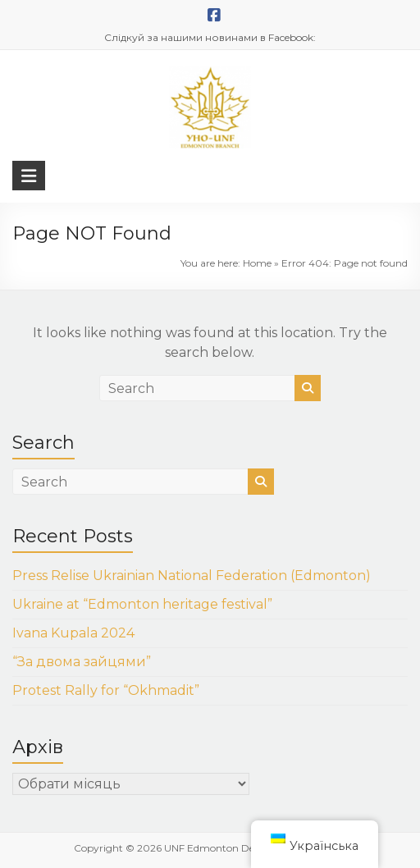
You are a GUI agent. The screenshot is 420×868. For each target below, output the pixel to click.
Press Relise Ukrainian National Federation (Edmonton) (192, 576)
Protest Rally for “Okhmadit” (106, 690)
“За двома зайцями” (82, 662)
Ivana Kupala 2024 (73, 633)
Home (257, 263)
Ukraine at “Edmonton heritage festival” (142, 604)
